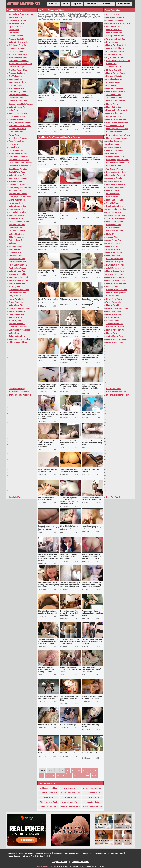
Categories (58, 853)
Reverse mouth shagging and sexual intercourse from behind (92, 613)
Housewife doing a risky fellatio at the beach (91, 413)
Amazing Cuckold (16, 39)
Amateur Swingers (17, 119)
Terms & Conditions (81, 862)
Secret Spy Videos (17, 51)
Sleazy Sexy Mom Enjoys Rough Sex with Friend (69, 97)
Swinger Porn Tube (17, 240)
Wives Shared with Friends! (21, 64)
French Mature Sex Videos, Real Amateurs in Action (48, 697)
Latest (65, 4)
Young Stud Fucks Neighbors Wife (89, 97)
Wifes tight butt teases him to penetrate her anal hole (48, 357)
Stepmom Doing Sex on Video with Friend (69, 125)
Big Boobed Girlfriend (18, 58)
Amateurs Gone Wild (18, 20)
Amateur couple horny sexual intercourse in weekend (68, 244)
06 (90, 770)
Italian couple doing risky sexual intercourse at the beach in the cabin (47, 329)
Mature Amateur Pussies (19, 339)
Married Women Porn (18, 101)
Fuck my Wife (15, 287)
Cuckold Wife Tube (17, 172)
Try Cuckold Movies (17, 212)
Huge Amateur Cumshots (20, 308)
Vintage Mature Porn (17, 129)
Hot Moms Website (17, 48)
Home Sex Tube (92, 802)
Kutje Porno (14, 110)
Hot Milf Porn (14, 147)
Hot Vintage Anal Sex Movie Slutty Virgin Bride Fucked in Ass (48, 126)
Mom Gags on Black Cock (20, 197)
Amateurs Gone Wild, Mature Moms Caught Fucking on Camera (46, 670)
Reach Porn (14, 30)
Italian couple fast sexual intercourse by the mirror (69, 470)
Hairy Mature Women (18, 265)
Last (87, 776)
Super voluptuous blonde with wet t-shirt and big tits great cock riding (70, 641)
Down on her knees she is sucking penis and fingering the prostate (48, 585)
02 (68, 770)
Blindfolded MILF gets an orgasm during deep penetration (69, 528)
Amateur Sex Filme (17, 73)
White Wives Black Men (19, 392)
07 (96, 770)
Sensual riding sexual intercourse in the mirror (91, 158)
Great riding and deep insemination (46, 272)
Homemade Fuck (16, 218)
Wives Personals (16, 302)
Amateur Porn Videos (72, 853)
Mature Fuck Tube (16, 79)
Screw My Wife (15, 321)
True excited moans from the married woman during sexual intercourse (70, 613)
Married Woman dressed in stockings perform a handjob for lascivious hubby (48, 217)
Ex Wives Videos (16, 36)
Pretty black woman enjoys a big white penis (48, 470)
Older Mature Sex (16, 237)
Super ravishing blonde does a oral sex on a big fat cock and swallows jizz (92, 244)
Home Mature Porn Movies (20, 166)
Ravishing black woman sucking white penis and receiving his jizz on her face (91, 330)
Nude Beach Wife (16, 132)
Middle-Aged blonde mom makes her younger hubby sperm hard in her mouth (92, 585)
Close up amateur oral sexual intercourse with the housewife (92, 188)
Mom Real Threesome (18, 178)
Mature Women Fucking (19, 61)
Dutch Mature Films (17, 209)
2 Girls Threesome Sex (68, 753)
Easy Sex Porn (15, 296)
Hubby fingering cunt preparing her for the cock (92, 527)
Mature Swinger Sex (17, 206)
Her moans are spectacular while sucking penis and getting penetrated (70, 273)
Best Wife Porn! (15, 497)
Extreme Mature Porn (18, 23)
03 (73, 770)
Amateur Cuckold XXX (18, 184)
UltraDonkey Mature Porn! (20, 188)
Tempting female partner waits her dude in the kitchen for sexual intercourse (47, 444)
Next (94, 776)
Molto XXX (13, 243)
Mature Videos (107, 4)
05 (85, 770)
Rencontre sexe (15, 246)
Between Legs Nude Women (21, 104)
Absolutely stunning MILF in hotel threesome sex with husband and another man (49, 41)
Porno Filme (70, 797)
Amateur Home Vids (17, 274)
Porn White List (15, 228)
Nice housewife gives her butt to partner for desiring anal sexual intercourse (92, 556)
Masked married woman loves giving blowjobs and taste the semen (48, 188)
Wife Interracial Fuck (48, 802)
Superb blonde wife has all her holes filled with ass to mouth (92, 41)
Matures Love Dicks (17, 82)
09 (47, 776)
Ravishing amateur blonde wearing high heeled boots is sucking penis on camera (48, 244)
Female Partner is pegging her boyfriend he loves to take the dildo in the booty (48, 301)
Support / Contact (59, 862)
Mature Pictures (124, 4)
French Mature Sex (17, 116)
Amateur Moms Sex (17, 324)
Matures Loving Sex (17, 262)
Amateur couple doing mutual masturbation (46, 499)
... (81, 776)
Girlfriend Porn (92, 797)
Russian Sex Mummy (18, 327)
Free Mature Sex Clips (68, 725)
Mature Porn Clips (16, 67)
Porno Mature (15, 135)
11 (58, 776)
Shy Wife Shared (16, 85)
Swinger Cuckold (14, 856)
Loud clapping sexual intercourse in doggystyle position (48, 159)
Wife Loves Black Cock (19, 45)
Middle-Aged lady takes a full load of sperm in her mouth (69, 386)
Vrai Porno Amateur (17, 231)
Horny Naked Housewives (20, 123)
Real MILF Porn (15, 317)
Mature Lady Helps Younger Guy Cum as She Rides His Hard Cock (92, 126)
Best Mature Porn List (18, 169)
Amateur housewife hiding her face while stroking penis (92, 273)
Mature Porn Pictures (44, 853)
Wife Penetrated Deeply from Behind (69, 69)
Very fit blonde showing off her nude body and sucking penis (92, 443)
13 (70, 776)
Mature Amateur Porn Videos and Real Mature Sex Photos (70, 670)
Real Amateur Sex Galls (19, 160)
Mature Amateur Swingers (20, 126)
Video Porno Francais (18, 138)
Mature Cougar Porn (17, 271)
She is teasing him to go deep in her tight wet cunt (48, 612)
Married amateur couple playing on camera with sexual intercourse (47, 386)
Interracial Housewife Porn (20, 395)
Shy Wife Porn (48, 797)
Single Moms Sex (48, 807)
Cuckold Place (15, 252)
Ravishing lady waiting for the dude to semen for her (92, 499)
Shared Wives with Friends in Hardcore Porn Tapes (92, 697)
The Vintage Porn (16, 76)
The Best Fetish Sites (18, 70)
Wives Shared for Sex (92, 807)
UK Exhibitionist (16, 150)
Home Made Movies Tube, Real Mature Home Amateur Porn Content (92, 670)
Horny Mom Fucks (17, 299)
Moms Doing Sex (16, 17)
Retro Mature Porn (17, 141)
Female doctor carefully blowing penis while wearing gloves (69, 556)
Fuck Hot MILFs (15, 144)
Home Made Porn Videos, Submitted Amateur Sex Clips (69, 698)
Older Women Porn (17, 314)
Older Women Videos (18, 342)
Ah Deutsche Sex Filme (19, 222)
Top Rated (77, 4)
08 (42, 776)
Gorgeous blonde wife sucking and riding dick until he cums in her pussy (70, 41)
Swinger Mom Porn (70, 802)
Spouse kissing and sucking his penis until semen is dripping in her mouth (49, 641)
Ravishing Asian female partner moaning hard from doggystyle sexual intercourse (48, 415)
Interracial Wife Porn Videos (21, 14)
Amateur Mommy (16, 181)
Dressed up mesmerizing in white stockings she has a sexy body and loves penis (70, 585)
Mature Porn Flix (16, 305)
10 (53, 776)
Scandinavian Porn (17, 88)
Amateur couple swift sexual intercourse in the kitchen (69, 443)
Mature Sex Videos (26, 853)
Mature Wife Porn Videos (19, 330)
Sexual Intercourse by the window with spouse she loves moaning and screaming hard (91, 302)
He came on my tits (89, 214)
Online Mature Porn (17, 336)
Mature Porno (15, 249)
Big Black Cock (42, 856)
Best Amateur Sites (17, 259)
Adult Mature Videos (17, 268)
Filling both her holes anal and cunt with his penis (70, 300)
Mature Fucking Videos (19, 293)
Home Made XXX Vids (70, 793)
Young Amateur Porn (18, 54)
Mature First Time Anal (18, 157)
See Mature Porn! (16, 98)
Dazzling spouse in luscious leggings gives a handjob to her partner (92, 641)
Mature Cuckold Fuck (18, 175)
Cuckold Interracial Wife (19, 290)
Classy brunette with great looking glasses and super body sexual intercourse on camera (48, 557)
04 (79, 770)
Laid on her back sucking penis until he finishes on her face (91, 358)
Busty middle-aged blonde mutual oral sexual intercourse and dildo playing (92, 387)
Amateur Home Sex (48, 793)
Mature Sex (53, 4)
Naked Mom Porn (16, 203)
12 (64, 776)
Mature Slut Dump (16, 234)
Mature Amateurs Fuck (18, 277)
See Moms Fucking (17, 389)
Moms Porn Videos (17, 311)
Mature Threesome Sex (19, 95)
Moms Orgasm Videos (18, 280)
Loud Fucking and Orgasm (20, 163)
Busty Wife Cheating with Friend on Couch (91, 69)
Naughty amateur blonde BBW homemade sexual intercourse (69, 159)
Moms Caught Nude (17, 200)
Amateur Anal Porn (17, 225)
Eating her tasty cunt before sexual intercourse (70, 413)
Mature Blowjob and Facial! (20, 92)
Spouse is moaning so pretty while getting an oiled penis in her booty (48, 528)
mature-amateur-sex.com (47, 867)
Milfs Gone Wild (16, 256)
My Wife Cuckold (16, 27)
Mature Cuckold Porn (18, 107)
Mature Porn (14, 333)
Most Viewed (91, 4)
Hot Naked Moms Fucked (47, 725)
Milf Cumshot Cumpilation (48, 753)
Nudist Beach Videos (18, 153)
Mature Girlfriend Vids (18, 42)
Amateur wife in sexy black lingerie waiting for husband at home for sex (49, 70)
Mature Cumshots (16, 215)
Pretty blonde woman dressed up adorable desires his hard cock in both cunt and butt (69, 330)
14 (75, 776)
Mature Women (15, 33)
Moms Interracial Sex (18, 113)
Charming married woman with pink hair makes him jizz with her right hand (70, 358)
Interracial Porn (15, 191)
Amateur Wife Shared (18, 194)
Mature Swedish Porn (70, 807)
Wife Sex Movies (70, 788)
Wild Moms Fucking (48, 788)
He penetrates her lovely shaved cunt (69, 187)
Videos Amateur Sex (92, 793)
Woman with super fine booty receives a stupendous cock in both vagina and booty (69, 501)
